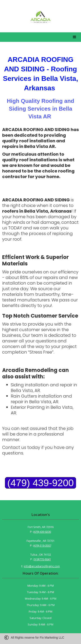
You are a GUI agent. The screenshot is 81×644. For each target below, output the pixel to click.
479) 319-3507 (43, 546)
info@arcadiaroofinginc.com (42, 566)
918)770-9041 (42, 559)
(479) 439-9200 (41, 483)
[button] (75, 37)
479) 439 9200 (42, 532)
